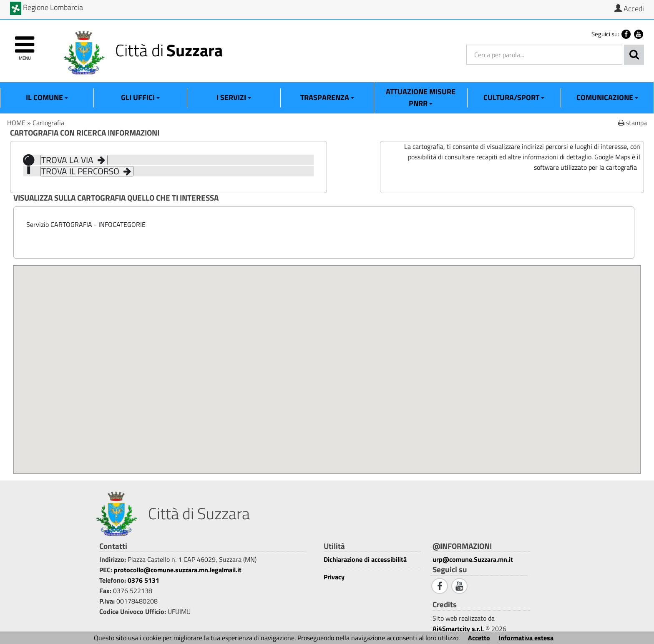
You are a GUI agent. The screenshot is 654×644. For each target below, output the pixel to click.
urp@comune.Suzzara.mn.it (473, 559)
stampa (633, 123)
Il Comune (47, 97)
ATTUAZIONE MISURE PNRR (421, 97)
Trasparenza (327, 97)
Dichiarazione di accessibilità (365, 560)
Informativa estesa (526, 638)
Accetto (479, 638)
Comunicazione (607, 97)
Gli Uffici (140, 97)
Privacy (334, 577)
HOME (16, 123)
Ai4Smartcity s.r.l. (458, 629)
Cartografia (48, 123)
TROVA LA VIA (74, 160)
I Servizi (234, 97)
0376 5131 (143, 580)
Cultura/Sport (514, 97)
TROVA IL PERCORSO (87, 171)
